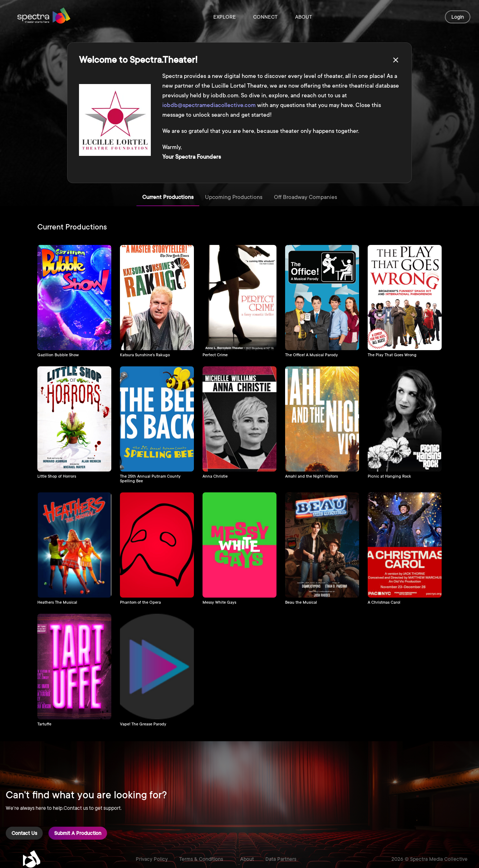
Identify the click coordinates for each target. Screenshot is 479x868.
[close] (396, 60)
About (303, 17)
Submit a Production (78, 833)
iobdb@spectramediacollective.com (209, 105)
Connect (265, 17)
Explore (225, 17)
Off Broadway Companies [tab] (306, 198)
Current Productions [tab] (168, 198)
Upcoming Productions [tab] (234, 198)
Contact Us (24, 833)
